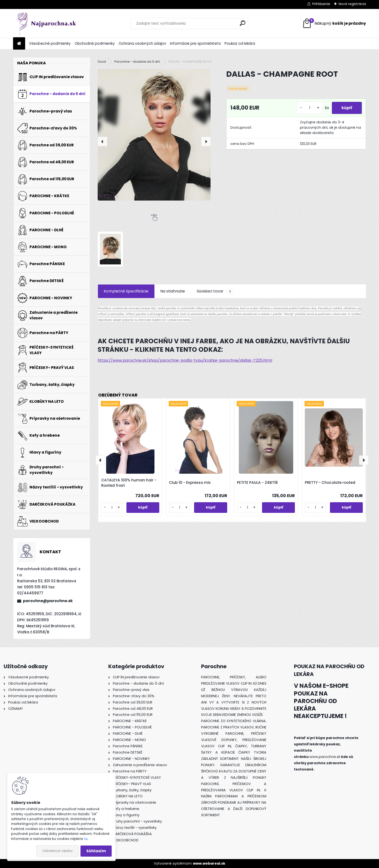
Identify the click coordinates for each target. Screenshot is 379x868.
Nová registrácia (352, 4)
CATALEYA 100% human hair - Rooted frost (129, 483)
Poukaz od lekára (240, 43)
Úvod (102, 62)
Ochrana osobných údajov (142, 43)
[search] (243, 23)
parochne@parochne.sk (48, 601)
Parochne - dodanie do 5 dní (137, 62)
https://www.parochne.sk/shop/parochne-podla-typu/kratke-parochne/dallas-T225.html (185, 360)
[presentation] (102, 142)
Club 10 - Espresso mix (190, 483)
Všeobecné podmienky (50, 43)
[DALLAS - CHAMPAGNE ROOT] (154, 135)
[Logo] (46, 23)
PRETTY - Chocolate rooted (330, 483)
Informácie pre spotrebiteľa (195, 43)
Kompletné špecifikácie (126, 291)
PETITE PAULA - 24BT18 (257, 483)
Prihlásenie (321, 4)
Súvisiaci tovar (215, 291)
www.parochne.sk (325, 757)
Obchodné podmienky (95, 43)
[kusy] (310, 108)
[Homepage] (19, 44)
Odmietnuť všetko (57, 851)
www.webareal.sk (209, 863)
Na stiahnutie (173, 291)
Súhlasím (96, 851)
